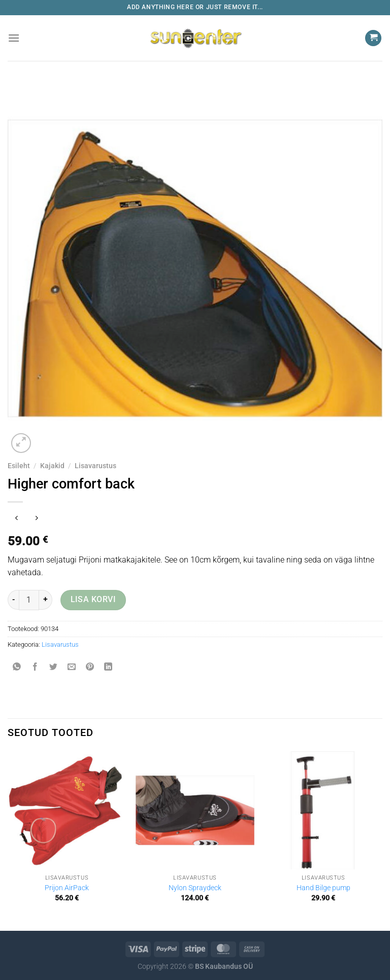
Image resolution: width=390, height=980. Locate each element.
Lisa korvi (93, 600)
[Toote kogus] (29, 600)
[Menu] (14, 38)
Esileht (19, 466)
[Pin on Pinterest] (90, 667)
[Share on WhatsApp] (17, 667)
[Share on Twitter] (54, 667)
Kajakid (52, 466)
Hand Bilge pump (323, 888)
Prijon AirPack (67, 888)
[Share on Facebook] (35, 667)
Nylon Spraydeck (195, 888)
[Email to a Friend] (72, 667)
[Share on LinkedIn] (108, 667)
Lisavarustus (95, 466)
